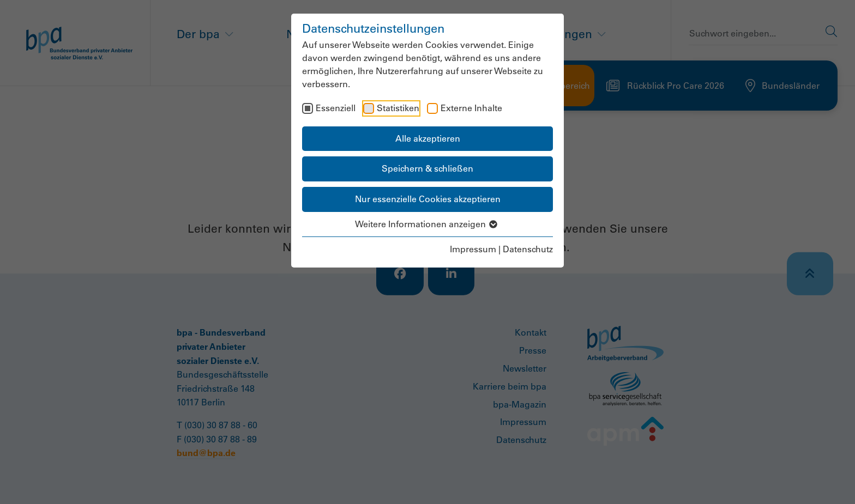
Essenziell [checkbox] (336, 108)
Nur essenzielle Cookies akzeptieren (428, 199)
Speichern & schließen (427, 168)
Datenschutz (528, 249)
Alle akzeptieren (428, 138)
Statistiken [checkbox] (398, 108)
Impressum (473, 249)
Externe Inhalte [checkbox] (471, 108)
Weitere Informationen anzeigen (428, 224)
